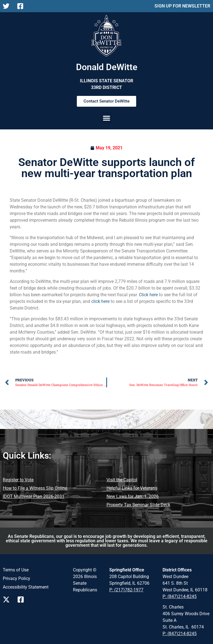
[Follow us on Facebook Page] (22, 600)
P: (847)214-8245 (180, 596)
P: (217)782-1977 (126, 590)
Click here (148, 295)
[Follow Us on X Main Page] (8, 6)
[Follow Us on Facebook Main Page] (22, 6)
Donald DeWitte (107, 67)
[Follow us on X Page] (8, 600)
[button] (106, 118)
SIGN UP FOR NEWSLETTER (182, 6)
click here (100, 301)
